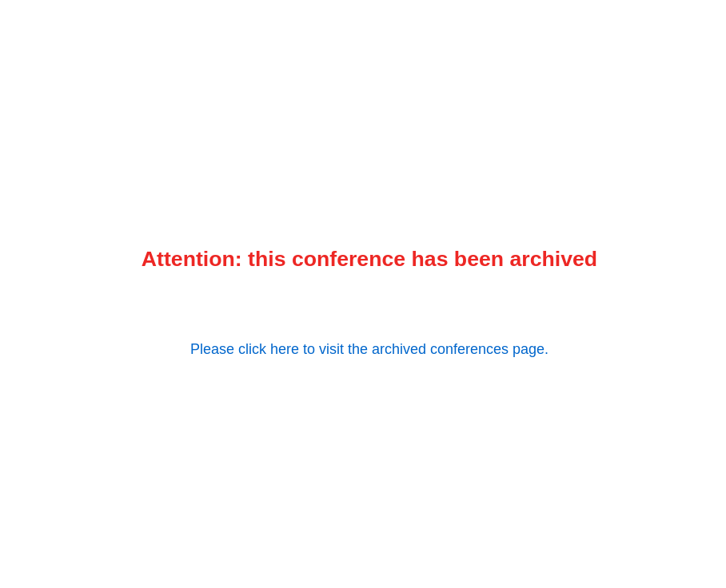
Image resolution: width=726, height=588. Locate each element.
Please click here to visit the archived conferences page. (369, 349)
